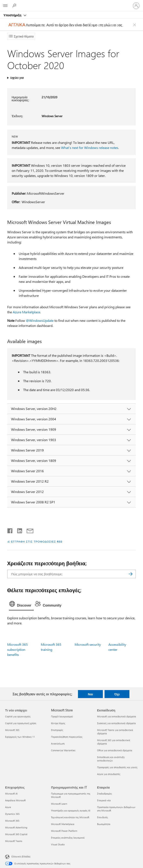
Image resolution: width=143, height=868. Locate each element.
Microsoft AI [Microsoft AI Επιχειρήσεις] (11, 794)
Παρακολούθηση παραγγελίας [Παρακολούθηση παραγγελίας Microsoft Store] (67, 737)
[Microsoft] (71, 3)
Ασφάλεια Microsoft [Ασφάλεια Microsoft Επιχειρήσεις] (15, 800)
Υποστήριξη (13, 15)
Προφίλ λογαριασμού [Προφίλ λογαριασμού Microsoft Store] (62, 716)
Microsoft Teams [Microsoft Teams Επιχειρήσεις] (14, 841)
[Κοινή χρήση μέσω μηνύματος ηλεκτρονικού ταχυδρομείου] (28, 530)
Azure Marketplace (26, 312)
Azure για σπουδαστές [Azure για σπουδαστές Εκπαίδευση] (109, 774)
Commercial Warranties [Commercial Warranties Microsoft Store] (63, 750)
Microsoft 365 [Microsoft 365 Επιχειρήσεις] (12, 821)
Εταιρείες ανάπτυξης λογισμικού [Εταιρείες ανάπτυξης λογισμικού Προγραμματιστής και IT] (68, 838)
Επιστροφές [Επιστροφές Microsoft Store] (57, 730)
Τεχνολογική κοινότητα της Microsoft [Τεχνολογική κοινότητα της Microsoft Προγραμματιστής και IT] (70, 817)
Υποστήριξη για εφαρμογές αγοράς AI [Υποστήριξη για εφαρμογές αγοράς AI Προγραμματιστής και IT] (71, 810)
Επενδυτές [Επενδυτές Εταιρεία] (103, 817)
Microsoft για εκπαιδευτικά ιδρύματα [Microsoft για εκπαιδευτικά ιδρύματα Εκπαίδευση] (117, 716)
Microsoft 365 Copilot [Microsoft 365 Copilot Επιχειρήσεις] (16, 834)
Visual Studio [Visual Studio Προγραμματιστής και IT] (58, 844)
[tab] (21, 605)
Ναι (90, 694)
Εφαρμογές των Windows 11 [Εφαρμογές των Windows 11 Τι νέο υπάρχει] (20, 737)
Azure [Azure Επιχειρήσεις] (8, 807)
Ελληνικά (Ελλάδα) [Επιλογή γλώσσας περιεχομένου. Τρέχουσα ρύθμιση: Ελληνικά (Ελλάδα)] (21, 856)
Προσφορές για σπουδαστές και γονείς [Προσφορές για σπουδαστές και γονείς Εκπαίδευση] (117, 767)
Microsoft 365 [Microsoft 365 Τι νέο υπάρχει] (12, 730)
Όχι (117, 694)
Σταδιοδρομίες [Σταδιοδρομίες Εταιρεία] (105, 794)
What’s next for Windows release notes (90, 148)
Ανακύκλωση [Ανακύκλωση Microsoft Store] (58, 744)
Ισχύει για (17, 78)
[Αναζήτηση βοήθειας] (15, 6)
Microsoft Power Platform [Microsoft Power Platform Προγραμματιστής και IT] (64, 831)
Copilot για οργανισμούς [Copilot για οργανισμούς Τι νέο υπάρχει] (18, 716)
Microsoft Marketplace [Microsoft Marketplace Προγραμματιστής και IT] (63, 824)
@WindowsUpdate (40, 320)
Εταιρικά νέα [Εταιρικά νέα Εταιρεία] (104, 800)
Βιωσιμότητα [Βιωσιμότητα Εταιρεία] (104, 824)
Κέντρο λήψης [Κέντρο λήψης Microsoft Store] (58, 723)
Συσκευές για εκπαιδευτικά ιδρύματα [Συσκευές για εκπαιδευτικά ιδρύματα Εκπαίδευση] (116, 723)
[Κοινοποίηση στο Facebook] (10, 530)
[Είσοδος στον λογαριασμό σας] (136, 6)
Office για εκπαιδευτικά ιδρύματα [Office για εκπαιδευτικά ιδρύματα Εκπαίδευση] (115, 750)
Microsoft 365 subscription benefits (18, 649)
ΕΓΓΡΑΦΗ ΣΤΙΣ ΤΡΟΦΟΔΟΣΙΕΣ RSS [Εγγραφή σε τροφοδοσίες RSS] (37, 541)
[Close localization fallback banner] (135, 25)
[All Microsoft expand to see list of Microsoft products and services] (5, 6)
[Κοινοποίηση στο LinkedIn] (18, 530)
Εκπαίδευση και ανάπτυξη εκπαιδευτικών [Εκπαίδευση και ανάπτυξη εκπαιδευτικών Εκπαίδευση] (111, 759)
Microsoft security (88, 644)
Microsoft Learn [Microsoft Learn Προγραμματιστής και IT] (59, 804)
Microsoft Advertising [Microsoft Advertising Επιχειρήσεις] (16, 827)
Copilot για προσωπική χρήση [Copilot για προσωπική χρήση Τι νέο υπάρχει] (21, 723)
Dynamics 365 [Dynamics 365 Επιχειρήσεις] (12, 814)
